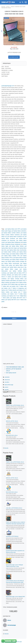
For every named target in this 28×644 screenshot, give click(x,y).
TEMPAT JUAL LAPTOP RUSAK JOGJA (15, 405)
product (6, 387)
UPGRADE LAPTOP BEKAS (12, 536)
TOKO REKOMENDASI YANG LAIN (15, 367)
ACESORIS (7, 377)
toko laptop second (11, 373)
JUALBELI (7, 382)
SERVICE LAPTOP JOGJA (12, 421)
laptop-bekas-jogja (9, 385)
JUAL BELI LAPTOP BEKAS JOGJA (14, 508)
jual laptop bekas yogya (10, 269)
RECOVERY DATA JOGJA (12, 435)
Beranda (6, 448)
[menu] (25, 2)
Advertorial (7, 380)
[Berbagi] (4, 307)
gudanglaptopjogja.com (8, 86)
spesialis (7, 390)
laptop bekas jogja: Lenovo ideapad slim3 (15, 597)
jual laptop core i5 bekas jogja (10, 284)
